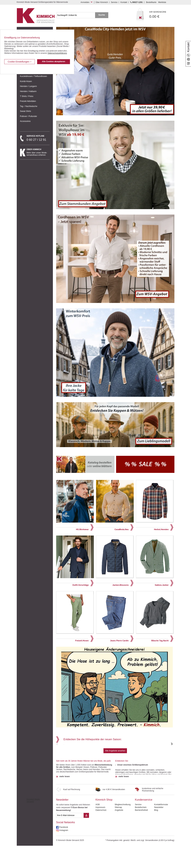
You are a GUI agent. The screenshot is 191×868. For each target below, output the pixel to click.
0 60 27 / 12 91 (38, 138)
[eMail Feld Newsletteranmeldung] (70, 838)
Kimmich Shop (104, 822)
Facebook (64, 849)
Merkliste (162, 2)
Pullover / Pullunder (29, 116)
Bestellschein (141, 830)
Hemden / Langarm (28, 86)
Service (114, 2)
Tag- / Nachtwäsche (29, 106)
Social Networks (66, 845)
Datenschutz (101, 832)
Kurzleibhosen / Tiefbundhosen (34, 76)
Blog (156, 832)
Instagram (64, 853)
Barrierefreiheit (141, 832)
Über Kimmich (102, 2)
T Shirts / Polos (27, 96)
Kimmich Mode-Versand (33, 823)
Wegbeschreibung (123, 827)
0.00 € (162, 15)
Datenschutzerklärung (57, 53)
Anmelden (85, 2)
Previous (57, 755)
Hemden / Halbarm (28, 91)
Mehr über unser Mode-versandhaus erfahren (38, 152)
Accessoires (25, 121)
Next (171, 755)
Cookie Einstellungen (20, 62)
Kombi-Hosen (26, 81)
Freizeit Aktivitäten (28, 101)
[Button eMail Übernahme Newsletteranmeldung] (86, 838)
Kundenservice (144, 822)
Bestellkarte (151, 2)
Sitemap (118, 830)
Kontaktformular (161, 827)
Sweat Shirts (26, 111)
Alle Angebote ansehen (115, 773)
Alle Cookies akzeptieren (53, 62)
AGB (97, 827)
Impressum (100, 830)
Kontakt (124, 2)
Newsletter (62, 822)
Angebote (119, 832)
